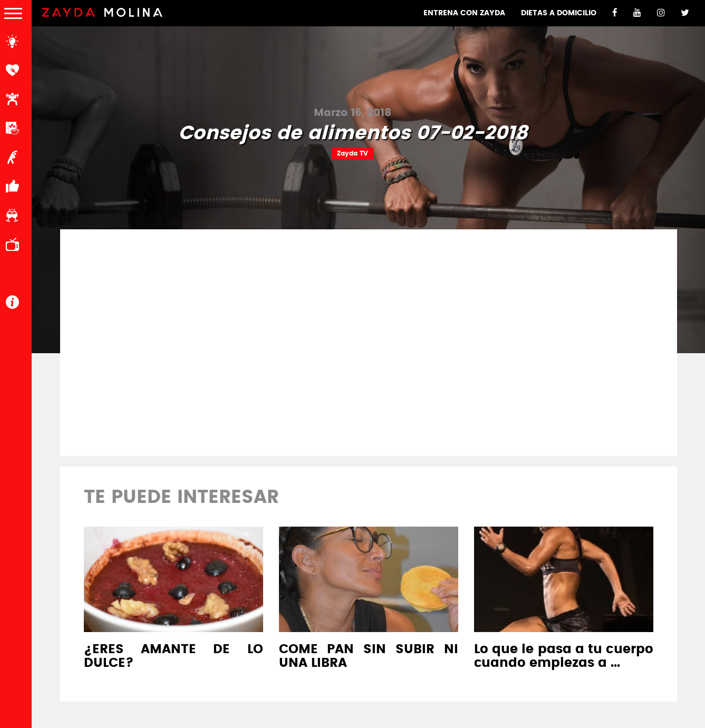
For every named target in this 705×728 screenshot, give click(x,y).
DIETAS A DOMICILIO (559, 13)
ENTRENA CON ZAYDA (464, 13)
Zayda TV (352, 153)
